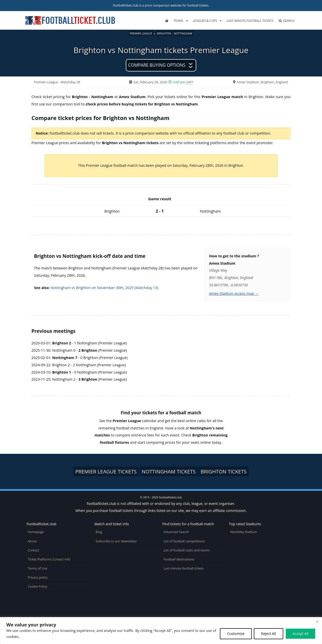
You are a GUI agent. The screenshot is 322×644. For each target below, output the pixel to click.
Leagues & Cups (205, 21)
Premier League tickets (106, 471)
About (32, 541)
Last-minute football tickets (250, 21)
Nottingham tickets (169, 471)
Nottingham (183, 33)
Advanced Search (176, 532)
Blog (99, 532)
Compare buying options (157, 65)
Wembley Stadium (244, 532)
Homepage (36, 532)
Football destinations (179, 559)
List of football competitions (184, 541)
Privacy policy (38, 577)
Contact (33, 550)
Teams (178, 21)
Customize (236, 634)
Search (286, 21)
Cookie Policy (37, 587)
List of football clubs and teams (187, 550)
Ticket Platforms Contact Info (49, 559)
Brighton (164, 33)
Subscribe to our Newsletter (116, 541)
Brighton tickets (224, 471)
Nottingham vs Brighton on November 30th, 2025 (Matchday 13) (104, 288)
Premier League (141, 33)
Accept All (300, 634)
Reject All (269, 634)
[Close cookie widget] (317, 622)
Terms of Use (37, 568)
